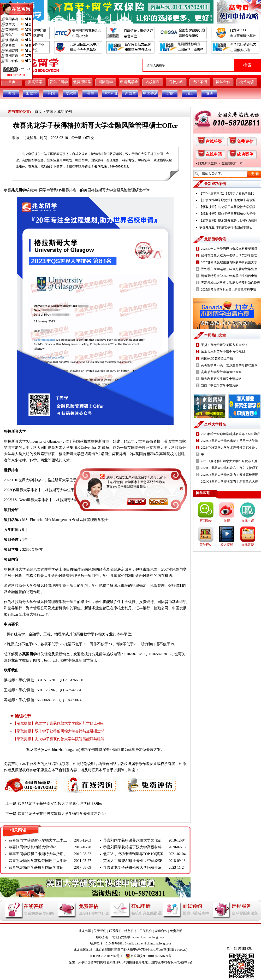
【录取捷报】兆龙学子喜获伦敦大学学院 (227, 207)
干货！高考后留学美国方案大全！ (224, 345)
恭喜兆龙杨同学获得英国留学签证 (36, 868)
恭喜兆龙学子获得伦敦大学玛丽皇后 (132, 868)
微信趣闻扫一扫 (233, 163)
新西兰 (130, 93)
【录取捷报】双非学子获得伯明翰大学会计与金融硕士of (58, 731)
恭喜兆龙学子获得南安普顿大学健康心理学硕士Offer (60, 804)
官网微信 (206, 521)
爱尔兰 (71, 93)
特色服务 (130, 931)
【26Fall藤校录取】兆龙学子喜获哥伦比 (227, 193)
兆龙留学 (30, 138)
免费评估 (245, 141)
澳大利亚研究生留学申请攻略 (221, 379)
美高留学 (35, 82)
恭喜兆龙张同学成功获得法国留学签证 (226, 227)
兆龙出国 (85, 931)
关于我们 (100, 931)
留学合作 (223, 82)
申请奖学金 (129, 82)
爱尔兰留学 (59, 82)
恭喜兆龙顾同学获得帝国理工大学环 (38, 861)
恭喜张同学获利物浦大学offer (32, 847)
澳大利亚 (111, 93)
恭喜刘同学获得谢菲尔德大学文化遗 (132, 840)
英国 (51, 93)
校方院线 (227, 545)
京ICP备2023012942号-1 (106, 956)
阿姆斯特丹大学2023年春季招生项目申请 (229, 276)
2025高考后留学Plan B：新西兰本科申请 (229, 289)
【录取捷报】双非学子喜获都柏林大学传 (227, 214)
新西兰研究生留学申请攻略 (220, 386)
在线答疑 (214, 141)
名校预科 (153, 82)
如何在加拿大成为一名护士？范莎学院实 (229, 256)
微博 (227, 521)
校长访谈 (247, 82)
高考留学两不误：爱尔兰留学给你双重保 (229, 365)
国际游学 (106, 82)
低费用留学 (82, 82)
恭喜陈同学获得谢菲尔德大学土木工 (38, 840)
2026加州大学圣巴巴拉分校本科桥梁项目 (229, 249)
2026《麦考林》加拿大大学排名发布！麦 (229, 461)
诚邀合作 (161, 931)
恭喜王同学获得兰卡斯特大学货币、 (38, 854)
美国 (11, 93)
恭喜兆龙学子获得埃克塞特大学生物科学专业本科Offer (62, 814)
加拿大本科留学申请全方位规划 (223, 352)
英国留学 (29, 654)
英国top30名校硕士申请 (217, 358)
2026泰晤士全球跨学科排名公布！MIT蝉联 (230, 434)
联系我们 (115, 931)
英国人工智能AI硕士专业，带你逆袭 (132, 861)
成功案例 (200, 82)
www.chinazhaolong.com (61, 750)
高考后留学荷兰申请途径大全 (221, 372)
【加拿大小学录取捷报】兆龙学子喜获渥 (227, 200)
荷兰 (91, 93)
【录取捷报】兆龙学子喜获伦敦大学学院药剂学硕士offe (58, 723)
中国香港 (150, 93)
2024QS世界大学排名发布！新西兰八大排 (230, 482)
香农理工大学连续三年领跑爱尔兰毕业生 (229, 269)
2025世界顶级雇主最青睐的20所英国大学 (229, 262)
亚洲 (210, 93)
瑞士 (190, 93)
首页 (12, 82)
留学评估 (206, 545)
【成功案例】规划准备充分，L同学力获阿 (228, 221)
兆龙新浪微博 (207, 163)
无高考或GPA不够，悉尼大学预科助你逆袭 (231, 283)
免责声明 (176, 931)
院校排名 (176, 82)
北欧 (170, 93)
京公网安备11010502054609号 (148, 956)
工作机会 (146, 931)
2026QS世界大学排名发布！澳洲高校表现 (230, 475)
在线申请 (214, 154)
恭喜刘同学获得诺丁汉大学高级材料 (132, 847)
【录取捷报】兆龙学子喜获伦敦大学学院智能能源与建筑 (59, 739)
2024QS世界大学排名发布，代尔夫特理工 (230, 468)
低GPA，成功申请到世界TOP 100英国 (133, 854)
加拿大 (31, 93)
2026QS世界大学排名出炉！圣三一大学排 (230, 441)
